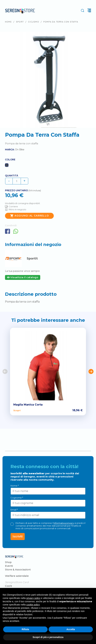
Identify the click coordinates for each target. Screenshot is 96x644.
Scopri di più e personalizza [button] (48, 637)
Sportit (32, 259)
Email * (14, 510)
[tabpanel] (48, 80)
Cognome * (17, 498)
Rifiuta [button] (25, 629)
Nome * (15, 486)
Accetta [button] (71, 629)
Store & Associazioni (18, 569)
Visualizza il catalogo (23, 277)
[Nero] (7, 166)
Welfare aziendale (17, 576)
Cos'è (9, 586)
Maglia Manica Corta (28, 405)
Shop (8, 562)
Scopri (17, 410)
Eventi (9, 566)
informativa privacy (64, 523)
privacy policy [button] (33, 598)
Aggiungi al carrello (29, 216)
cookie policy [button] (33, 605)
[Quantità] (17, 181)
